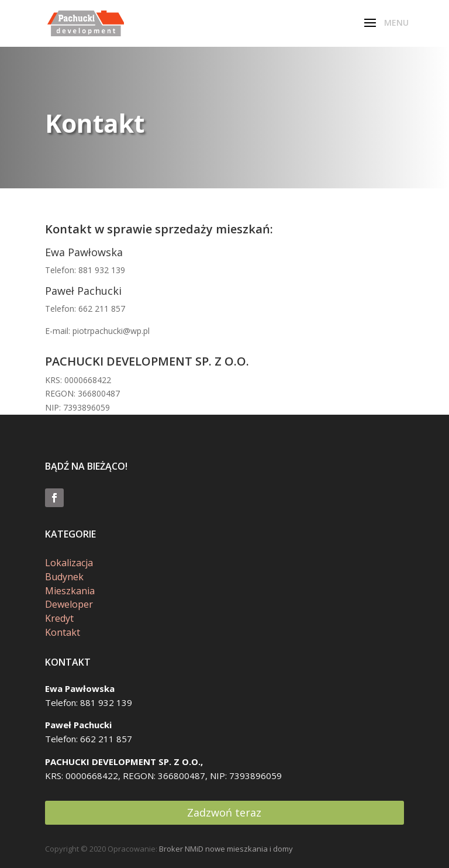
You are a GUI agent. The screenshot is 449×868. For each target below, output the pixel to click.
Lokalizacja (69, 563)
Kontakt (63, 632)
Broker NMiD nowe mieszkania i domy (226, 849)
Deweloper (69, 604)
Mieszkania (70, 591)
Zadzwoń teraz (224, 812)
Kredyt (59, 618)
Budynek (64, 577)
